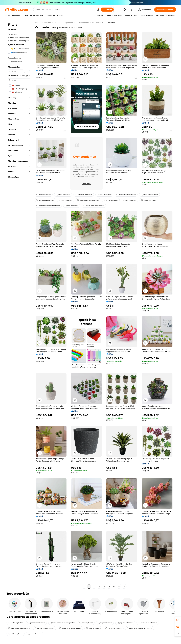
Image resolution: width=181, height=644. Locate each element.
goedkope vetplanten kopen (70, 628)
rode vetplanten (65, 200)
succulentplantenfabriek (44, 628)
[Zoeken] (107, 10)
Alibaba (38, 23)
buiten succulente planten (94, 206)
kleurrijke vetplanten (84, 195)
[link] (178, 620)
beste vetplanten (44, 195)
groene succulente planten (88, 200)
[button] (98, 10)
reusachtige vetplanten (148, 623)
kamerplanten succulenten (19, 628)
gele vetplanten (130, 200)
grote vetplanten (104, 195)
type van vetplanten (114, 628)
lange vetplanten (105, 623)
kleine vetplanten (63, 195)
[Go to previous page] (84, 586)
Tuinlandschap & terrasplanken (89, 23)
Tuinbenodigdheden (65, 23)
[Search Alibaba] (65, 10)
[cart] (133, 10)
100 (119, 586)
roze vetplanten (35, 634)
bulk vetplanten (86, 623)
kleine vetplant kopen (149, 195)
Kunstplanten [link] (110, 23)
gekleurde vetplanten (36, 623)
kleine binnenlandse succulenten (140, 628)
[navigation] (19, 305)
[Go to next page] (124, 586)
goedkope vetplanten (45, 200)
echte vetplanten (16, 634)
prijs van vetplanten (125, 623)
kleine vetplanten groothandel (48, 206)
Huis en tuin (49, 23)
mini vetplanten (72, 206)
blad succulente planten (126, 195)
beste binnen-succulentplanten (62, 623)
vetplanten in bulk (149, 200)
